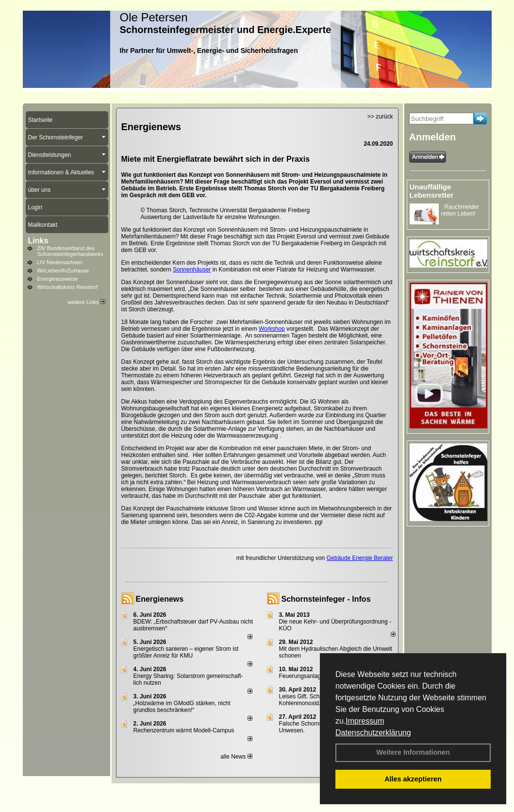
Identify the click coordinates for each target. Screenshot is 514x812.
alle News (236, 757)
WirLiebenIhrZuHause (63, 271)
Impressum (365, 721)
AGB (296, 788)
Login (124, 788)
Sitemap (320, 788)
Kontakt (148, 788)
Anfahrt (274, 788)
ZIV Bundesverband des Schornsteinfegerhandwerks (70, 251)
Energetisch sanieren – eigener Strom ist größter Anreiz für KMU (186, 652)
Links (38, 241)
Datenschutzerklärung (373, 733)
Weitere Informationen (413, 752)
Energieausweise (58, 279)
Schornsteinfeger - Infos (326, 599)
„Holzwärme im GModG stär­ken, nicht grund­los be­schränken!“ (182, 707)
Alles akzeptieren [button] (413, 779)
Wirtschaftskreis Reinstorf (68, 287)
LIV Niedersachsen (60, 262)
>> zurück (380, 117)
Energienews (160, 599)
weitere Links (86, 302)
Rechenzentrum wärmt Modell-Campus (184, 730)
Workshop (272, 329)
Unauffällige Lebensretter (432, 191)
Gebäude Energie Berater (360, 558)
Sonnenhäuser (192, 270)
